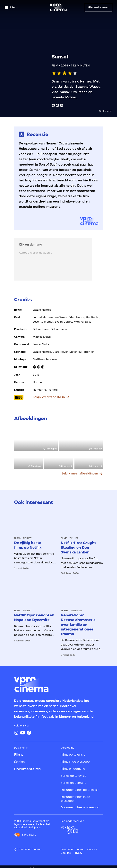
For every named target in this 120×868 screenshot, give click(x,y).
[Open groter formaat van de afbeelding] (36, 438)
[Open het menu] (11, 7)
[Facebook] (29, 733)
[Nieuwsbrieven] (99, 7)
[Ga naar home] (58, 7)
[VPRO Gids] (70, 830)
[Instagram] (16, 733)
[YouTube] (23, 733)
